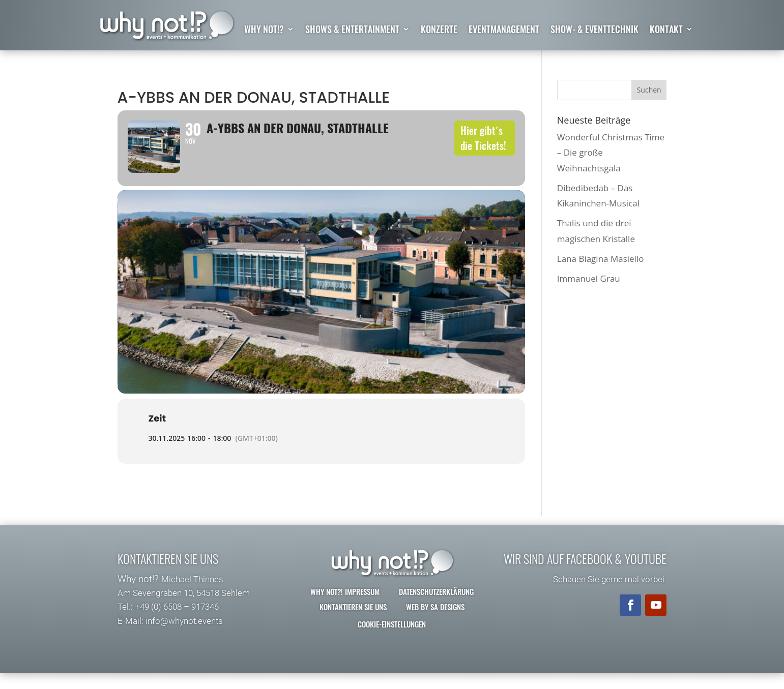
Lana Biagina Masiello (601, 259)
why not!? (264, 31)
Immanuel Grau (589, 278)
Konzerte (439, 31)
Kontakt (666, 31)
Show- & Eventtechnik (594, 31)
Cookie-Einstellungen (392, 639)
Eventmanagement (504, 31)
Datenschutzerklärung (436, 607)
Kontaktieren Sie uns (353, 622)
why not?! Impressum (345, 607)
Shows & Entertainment (352, 31)
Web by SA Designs (435, 622)
